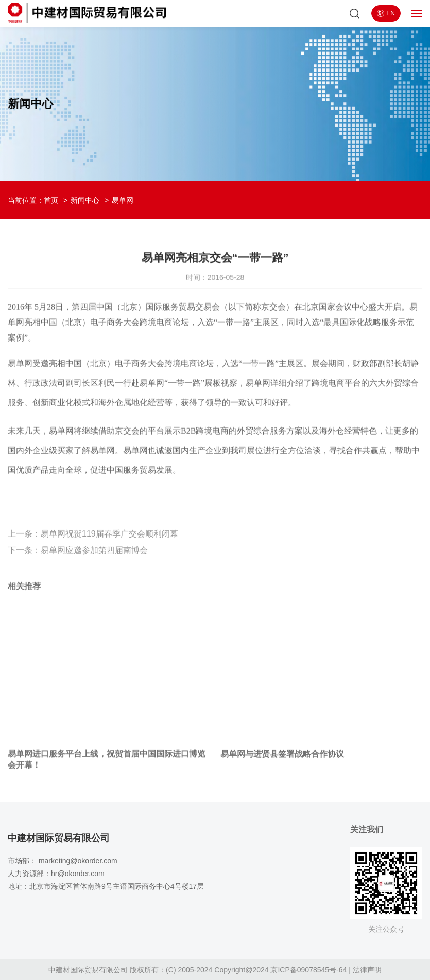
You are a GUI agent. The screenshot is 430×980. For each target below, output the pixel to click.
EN (386, 13)
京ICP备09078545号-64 (308, 970)
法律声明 (367, 970)
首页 (51, 200)
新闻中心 (85, 200)
